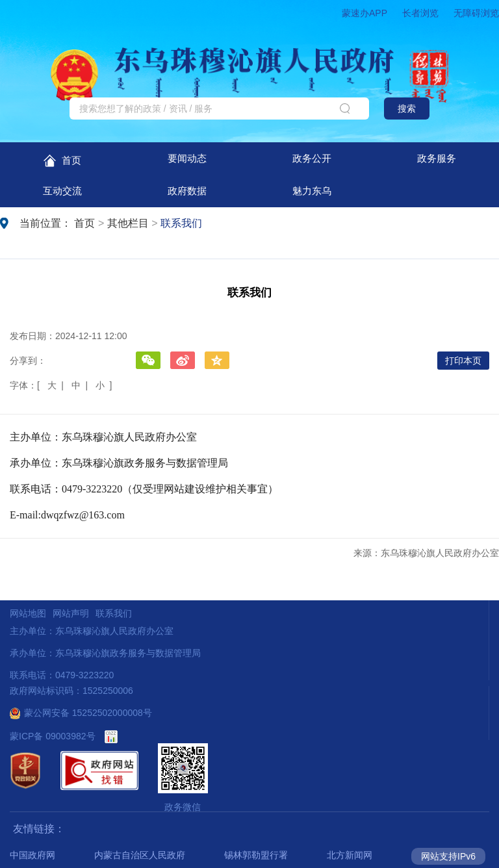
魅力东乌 (312, 191)
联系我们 (181, 223)
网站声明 (71, 613)
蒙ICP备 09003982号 (53, 736)
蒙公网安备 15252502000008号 (81, 713)
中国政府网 (32, 855)
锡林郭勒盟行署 (256, 855)
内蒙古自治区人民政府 (140, 855)
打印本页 (463, 361)
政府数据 (187, 191)
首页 (62, 161)
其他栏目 (128, 223)
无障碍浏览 (476, 13)
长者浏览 (420, 13)
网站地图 (28, 613)
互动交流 (62, 191)
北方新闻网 (350, 855)
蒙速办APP (365, 13)
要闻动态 (187, 158)
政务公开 (312, 158)
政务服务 (437, 158)
